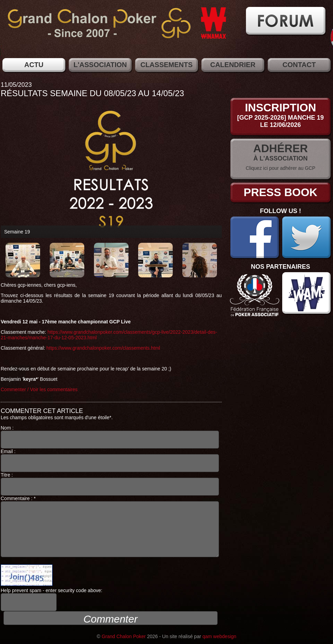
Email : (110, 460)
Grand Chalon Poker (124, 636)
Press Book (280, 192)
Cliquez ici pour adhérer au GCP (280, 168)
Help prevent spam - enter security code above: (51, 599)
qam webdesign (219, 636)
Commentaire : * (110, 526)
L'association (100, 65)
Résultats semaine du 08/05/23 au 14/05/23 (92, 93)
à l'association (281, 158)
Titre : (110, 484)
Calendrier (233, 65)
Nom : (110, 437)
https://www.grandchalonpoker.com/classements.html (103, 348)
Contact (299, 65)
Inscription (280, 108)
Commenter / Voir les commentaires (39, 389)
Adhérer (280, 148)
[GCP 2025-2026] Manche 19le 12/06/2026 (281, 121)
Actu (34, 65)
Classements (166, 65)
